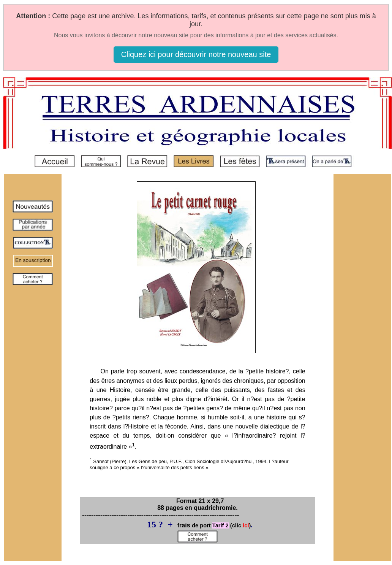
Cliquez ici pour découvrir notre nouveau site (196, 54)
